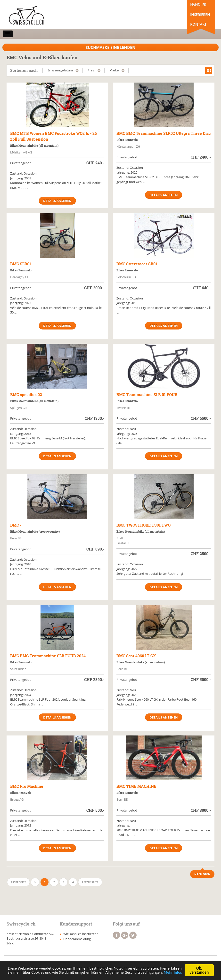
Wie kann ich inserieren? (81, 934)
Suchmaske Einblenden (110, 47)
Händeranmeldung (77, 939)
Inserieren (200, 15)
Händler (198, 5)
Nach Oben (202, 874)
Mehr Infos (95, 975)
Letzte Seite (90, 882)
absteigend (77, 72)
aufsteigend (77, 70)
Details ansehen (57, 201)
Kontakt (198, 24)
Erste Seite (18, 882)
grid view (209, 70)
